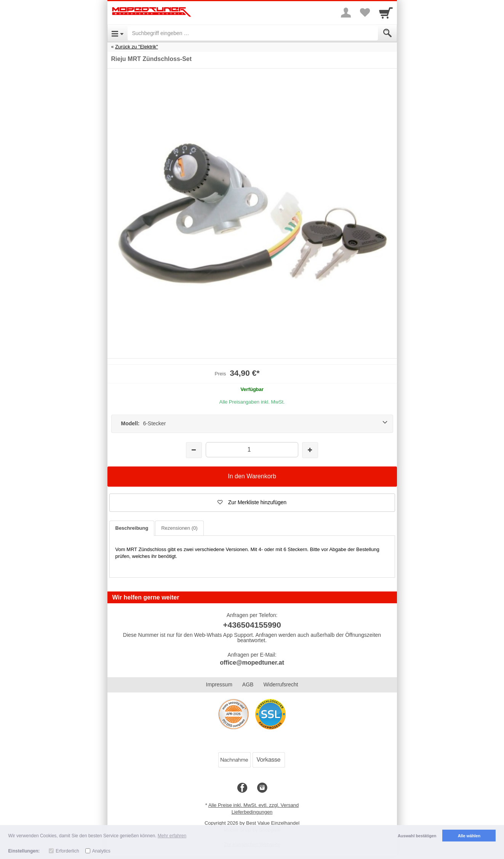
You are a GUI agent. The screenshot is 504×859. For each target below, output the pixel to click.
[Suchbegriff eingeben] (253, 33)
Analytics (101, 851)
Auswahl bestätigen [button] (417, 836)
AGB (248, 684)
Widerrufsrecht (281, 684)
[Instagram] (262, 788)
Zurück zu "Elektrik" (137, 47)
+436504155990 (252, 625)
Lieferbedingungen (252, 812)
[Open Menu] (118, 33)
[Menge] (252, 450)
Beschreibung (132, 528)
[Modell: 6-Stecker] (252, 424)
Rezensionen (179, 528)
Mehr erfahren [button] (172, 836)
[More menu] (346, 13)
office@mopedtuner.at (252, 663)
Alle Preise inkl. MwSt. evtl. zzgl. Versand (254, 805)
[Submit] (387, 33)
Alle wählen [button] (469, 836)
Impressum (219, 684)
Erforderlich (67, 851)
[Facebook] (242, 788)
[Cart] (386, 13)
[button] (252, 503)
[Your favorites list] (365, 13)
